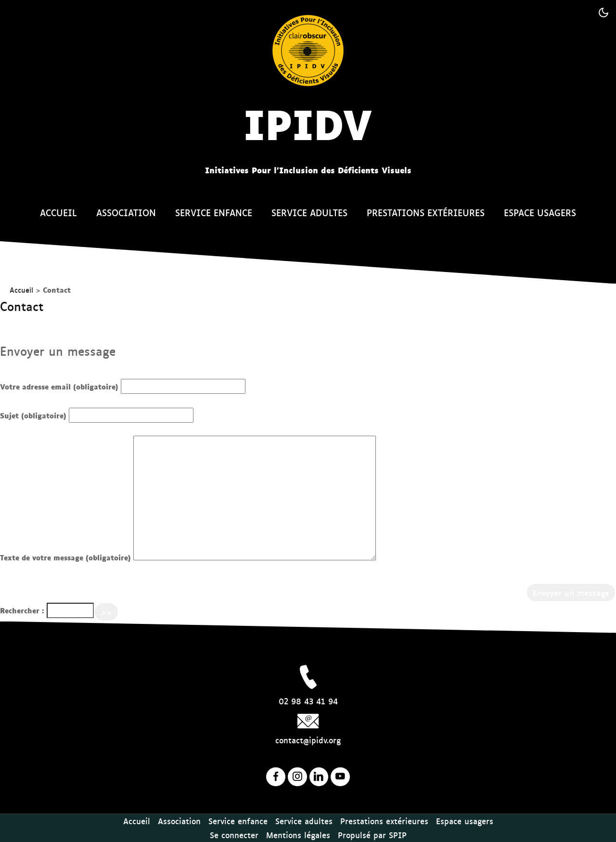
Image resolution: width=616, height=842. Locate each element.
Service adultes (309, 212)
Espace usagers (540, 212)
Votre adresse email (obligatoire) (59, 386)
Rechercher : (22, 610)
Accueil (58, 212)
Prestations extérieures (426, 212)
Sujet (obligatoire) (33, 415)
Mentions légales (298, 835)
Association (126, 212)
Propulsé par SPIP (372, 835)
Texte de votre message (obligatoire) (65, 557)
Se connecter (234, 835)
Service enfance (214, 212)
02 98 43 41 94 (308, 701)
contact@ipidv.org (308, 740)
